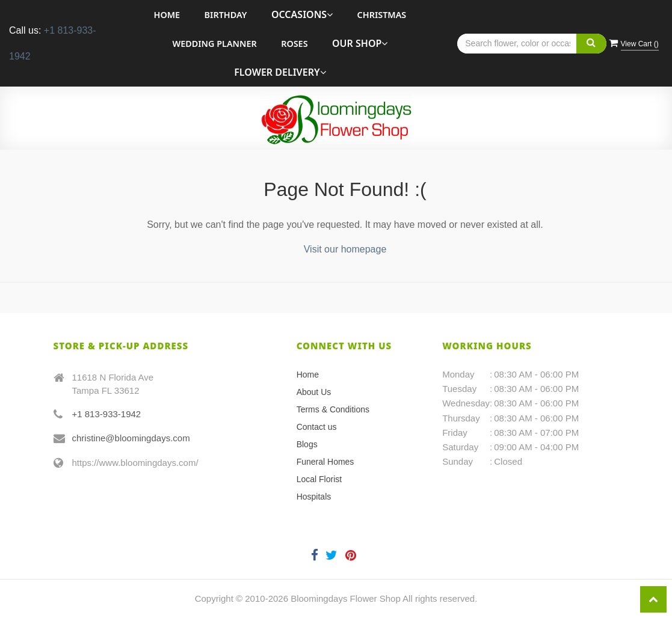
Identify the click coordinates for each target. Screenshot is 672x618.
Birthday (226, 15)
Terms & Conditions (333, 409)
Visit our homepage (345, 249)
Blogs (307, 444)
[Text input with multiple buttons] (532, 44)
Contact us (317, 427)
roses (294, 44)
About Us (314, 392)
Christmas (382, 15)
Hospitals (314, 497)
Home (167, 15)
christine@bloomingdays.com (131, 438)
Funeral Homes (325, 462)
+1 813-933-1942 (107, 414)
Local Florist (319, 479)
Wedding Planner (214, 44)
